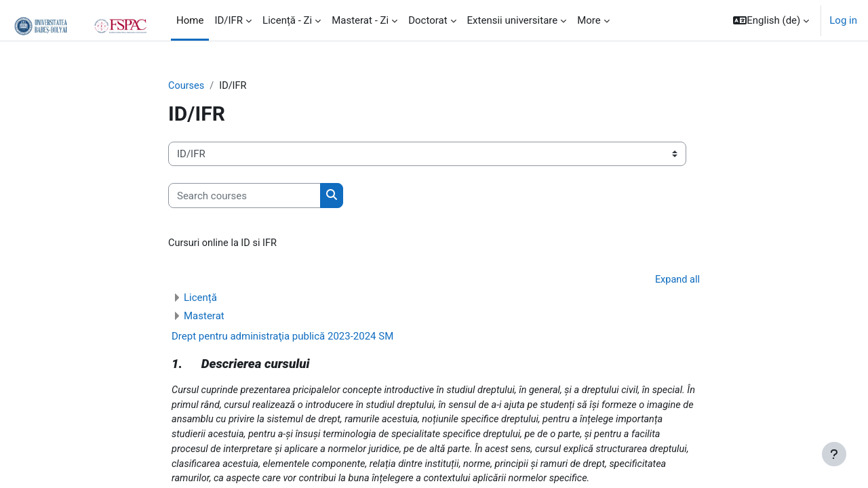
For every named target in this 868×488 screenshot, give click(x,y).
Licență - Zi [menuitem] (287, 20)
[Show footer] (834, 454)
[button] (771, 20)
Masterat (204, 318)
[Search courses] (244, 196)
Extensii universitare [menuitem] (513, 20)
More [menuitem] (589, 20)
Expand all (677, 281)
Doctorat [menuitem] (428, 20)
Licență (200, 300)
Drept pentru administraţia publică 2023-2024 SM (282, 338)
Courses (187, 86)
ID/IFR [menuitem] (229, 20)
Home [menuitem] (190, 20)
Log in (843, 20)
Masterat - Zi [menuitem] (360, 20)
